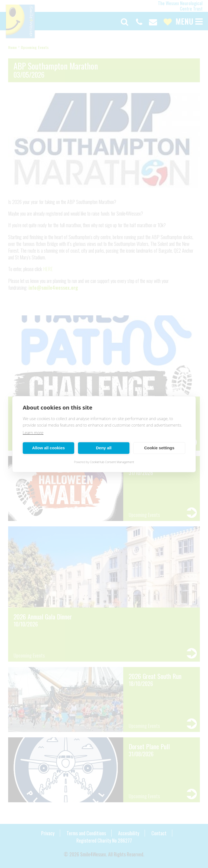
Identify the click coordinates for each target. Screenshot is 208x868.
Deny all (104, 448)
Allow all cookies (49, 448)
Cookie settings (159, 448)
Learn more (33, 433)
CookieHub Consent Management (112, 462)
